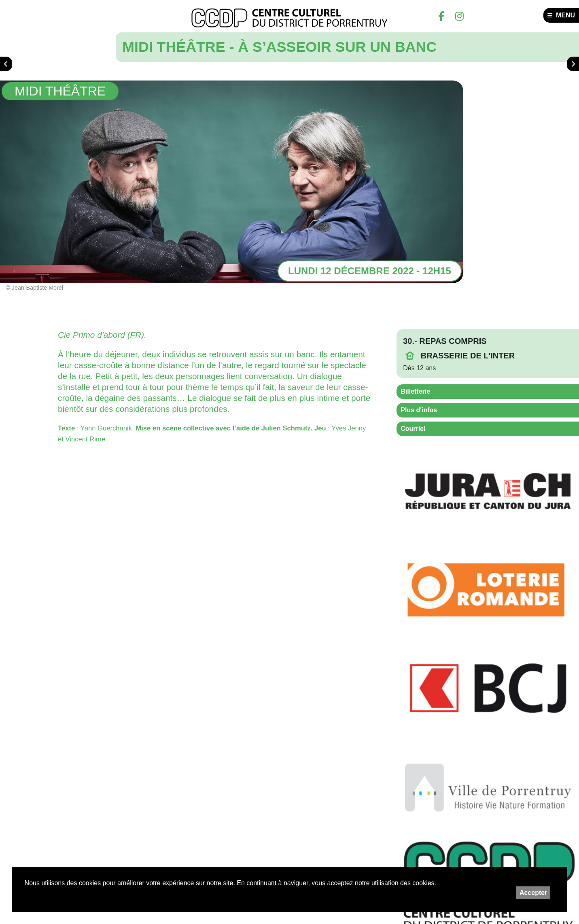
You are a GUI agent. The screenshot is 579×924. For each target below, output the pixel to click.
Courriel (413, 429)
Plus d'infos (419, 410)
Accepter (533, 893)
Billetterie (415, 391)
